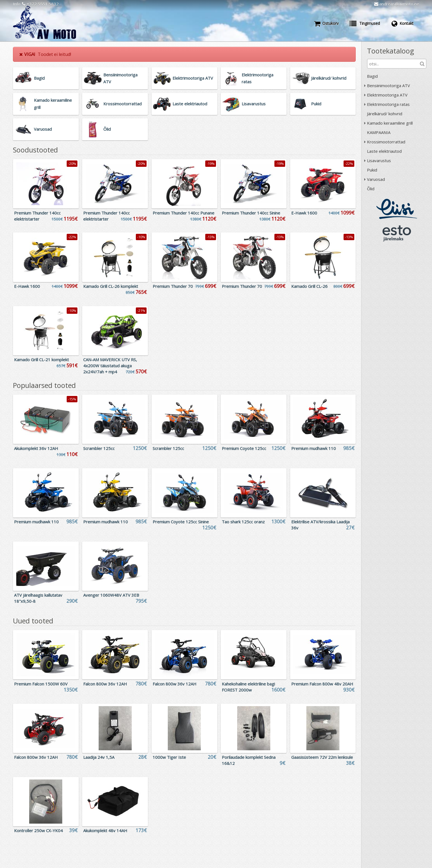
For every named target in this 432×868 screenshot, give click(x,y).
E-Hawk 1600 (304, 213)
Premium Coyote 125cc (244, 448)
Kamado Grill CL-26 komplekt (111, 286)
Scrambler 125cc (99, 448)
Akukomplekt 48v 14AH (105, 831)
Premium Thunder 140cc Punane (183, 213)
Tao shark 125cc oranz (243, 522)
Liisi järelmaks (397, 209)
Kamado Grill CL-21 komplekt (41, 360)
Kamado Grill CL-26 (309, 286)
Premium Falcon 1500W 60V (41, 684)
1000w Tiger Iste (169, 757)
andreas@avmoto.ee (397, 4)
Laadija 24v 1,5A (99, 757)
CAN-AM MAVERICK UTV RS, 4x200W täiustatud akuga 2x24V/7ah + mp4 (110, 366)
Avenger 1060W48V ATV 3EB (111, 595)
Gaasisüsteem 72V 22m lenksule (322, 757)
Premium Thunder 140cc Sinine (251, 213)
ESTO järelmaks (397, 233)
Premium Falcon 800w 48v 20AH (322, 684)
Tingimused (365, 23)
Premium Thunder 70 (173, 286)
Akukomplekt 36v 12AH (36, 448)
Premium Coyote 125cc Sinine (181, 522)
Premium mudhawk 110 (314, 448)
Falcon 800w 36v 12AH (105, 684)
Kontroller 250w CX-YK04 (38, 831)
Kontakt (402, 23)
